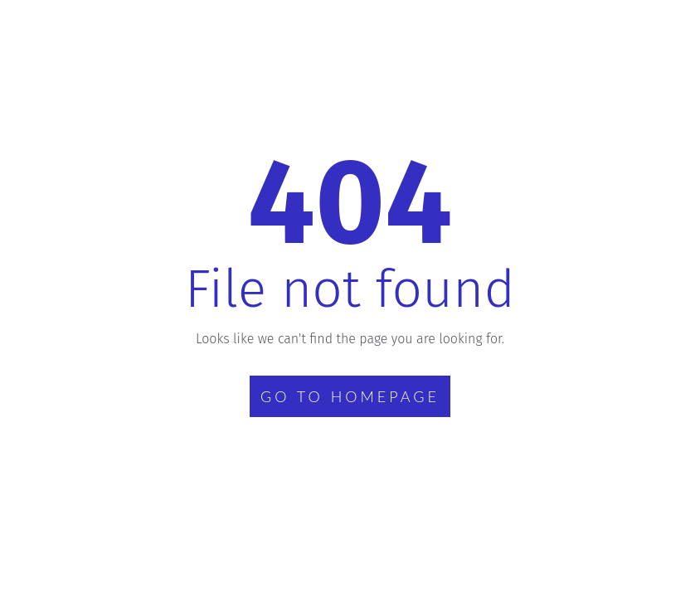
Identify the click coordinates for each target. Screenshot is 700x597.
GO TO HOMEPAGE (350, 396)
